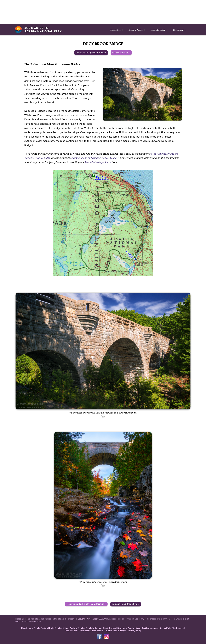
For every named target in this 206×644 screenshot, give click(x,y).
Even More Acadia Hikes (129, 628)
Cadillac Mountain (150, 628)
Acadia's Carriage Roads (98, 162)
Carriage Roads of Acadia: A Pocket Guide (93, 158)
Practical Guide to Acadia (91, 631)
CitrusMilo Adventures (87, 619)
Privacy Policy (135, 631)
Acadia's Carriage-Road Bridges (91, 53)
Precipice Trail (71, 631)
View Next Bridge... (121, 53)
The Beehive (178, 628)
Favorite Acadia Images (115, 631)
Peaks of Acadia (77, 628)
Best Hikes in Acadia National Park (37, 628)
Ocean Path (165, 628)
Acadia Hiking (62, 628)
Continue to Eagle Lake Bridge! (86, 604)
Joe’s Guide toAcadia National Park (43, 29)
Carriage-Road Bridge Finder (126, 604)
